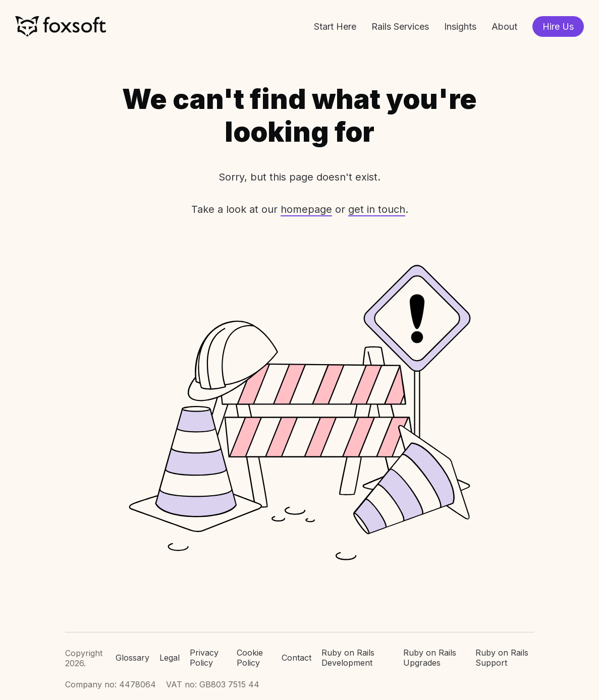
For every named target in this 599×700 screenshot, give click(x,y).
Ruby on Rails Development (348, 658)
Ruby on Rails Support (502, 658)
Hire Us (558, 26)
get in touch (377, 209)
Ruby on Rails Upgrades (430, 658)
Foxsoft (61, 26)
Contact (296, 658)
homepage (306, 209)
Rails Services (400, 26)
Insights (460, 26)
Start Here (335, 26)
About (504, 26)
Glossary (132, 658)
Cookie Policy (250, 658)
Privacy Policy (204, 658)
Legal (170, 658)
